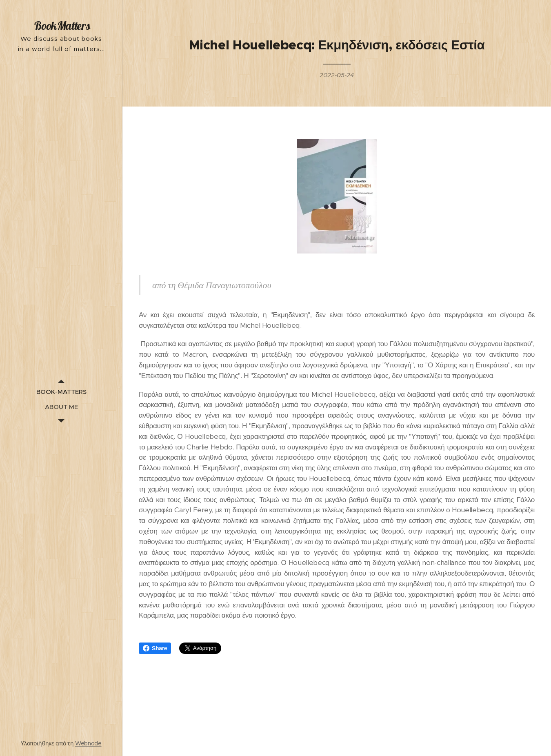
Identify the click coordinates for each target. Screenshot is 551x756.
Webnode (88, 743)
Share (155, 648)
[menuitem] (61, 392)
